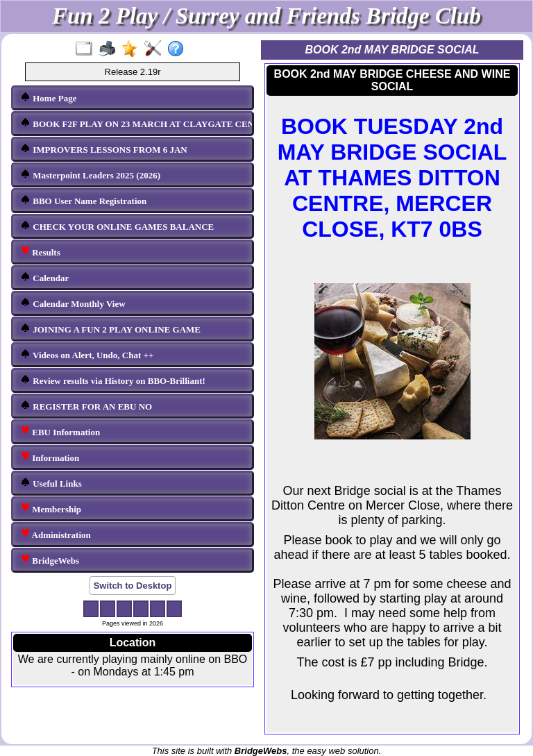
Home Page (48, 98)
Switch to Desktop (133, 586)
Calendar (44, 277)
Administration (56, 534)
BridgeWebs (50, 560)
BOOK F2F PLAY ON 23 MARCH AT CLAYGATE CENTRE (134, 123)
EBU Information (60, 431)
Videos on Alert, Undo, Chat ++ (87, 354)
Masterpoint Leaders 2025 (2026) (90, 175)
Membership (51, 509)
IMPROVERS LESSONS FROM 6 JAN (104, 149)
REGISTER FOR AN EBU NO (86, 406)
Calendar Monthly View (73, 303)
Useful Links (51, 483)
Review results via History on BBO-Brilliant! (113, 380)
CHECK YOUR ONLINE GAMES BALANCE (117, 226)
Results (40, 252)
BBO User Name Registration (83, 200)
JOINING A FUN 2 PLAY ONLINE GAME (110, 329)
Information (50, 457)
